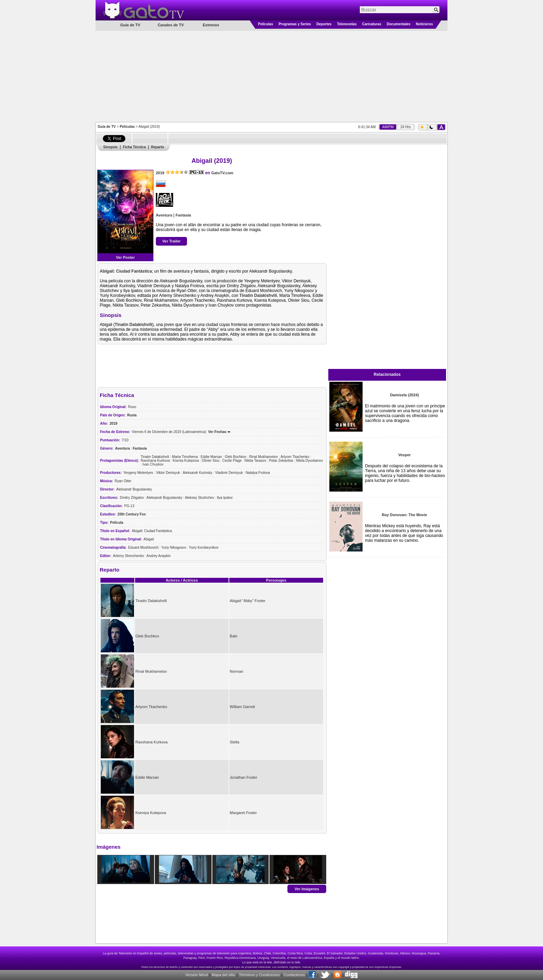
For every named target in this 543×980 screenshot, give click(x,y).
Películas (265, 24)
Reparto (158, 147)
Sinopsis (110, 147)
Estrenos (211, 25)
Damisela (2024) (404, 395)
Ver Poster (125, 257)
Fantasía (183, 215)
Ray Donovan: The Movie (405, 515)
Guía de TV (107, 127)
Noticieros (424, 24)
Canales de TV (171, 25)
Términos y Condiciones (259, 975)
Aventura (164, 215)
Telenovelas (347, 24)
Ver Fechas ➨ (219, 432)
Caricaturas (372, 24)
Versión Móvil (197, 975)
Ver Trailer (171, 241)
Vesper (404, 455)
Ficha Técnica (134, 147)
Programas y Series (295, 24)
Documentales (399, 24)
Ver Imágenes (307, 889)
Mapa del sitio (223, 975)
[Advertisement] (271, 76)
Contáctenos (294, 975)
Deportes (324, 24)
